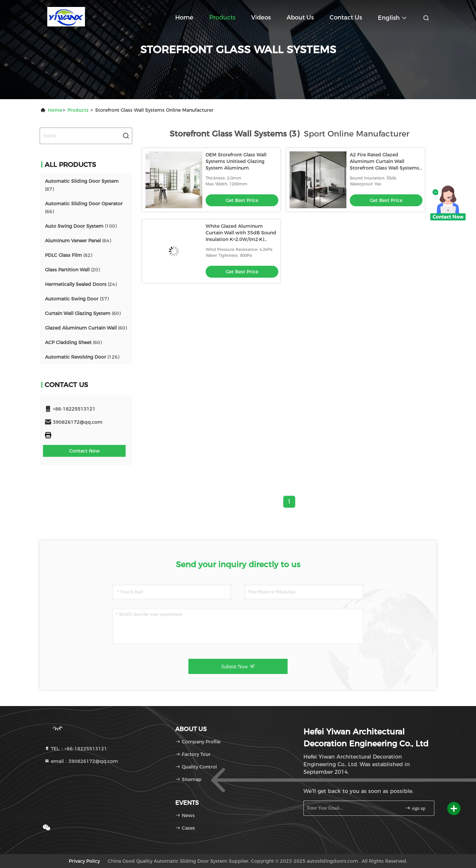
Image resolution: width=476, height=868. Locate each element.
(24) (81, 284)
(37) (77, 299)
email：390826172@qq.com (81, 761)
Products (222, 18)
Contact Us (346, 18)
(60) (83, 313)
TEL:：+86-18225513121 (76, 749)
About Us (300, 18)
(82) (69, 255)
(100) (81, 226)
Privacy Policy (84, 861)
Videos (261, 18)
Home (184, 18)
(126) (82, 357)
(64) (78, 241)
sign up (415, 808)
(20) (72, 270)
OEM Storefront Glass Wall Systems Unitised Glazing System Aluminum (236, 161)
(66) (84, 208)
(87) (82, 185)
